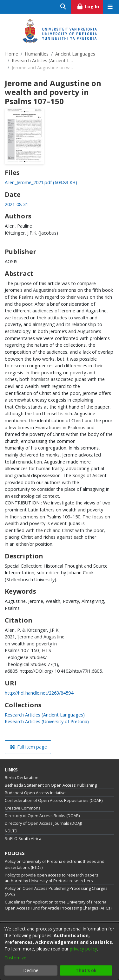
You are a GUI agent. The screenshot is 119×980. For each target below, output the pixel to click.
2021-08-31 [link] (17, 204)
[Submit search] (63, 7)
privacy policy (83, 949)
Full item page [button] (29, 747)
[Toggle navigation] (110, 7)
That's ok (86, 970)
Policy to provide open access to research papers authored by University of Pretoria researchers (52, 878)
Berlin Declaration (22, 778)
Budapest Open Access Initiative (35, 793)
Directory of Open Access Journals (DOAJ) (43, 823)
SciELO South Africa (23, 839)
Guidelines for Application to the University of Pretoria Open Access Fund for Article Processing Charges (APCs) (58, 905)
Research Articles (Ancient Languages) (43, 60)
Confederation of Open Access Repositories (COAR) (54, 800)
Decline (31, 970)
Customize (15, 958)
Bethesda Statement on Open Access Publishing (51, 785)
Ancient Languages (75, 54)
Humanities (37, 54)
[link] (41, 182)
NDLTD (11, 831)
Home (12, 54)
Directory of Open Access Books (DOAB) (42, 816)
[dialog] (60, 951)
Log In (90, 6)
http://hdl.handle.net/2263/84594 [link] (39, 693)
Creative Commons (23, 808)
